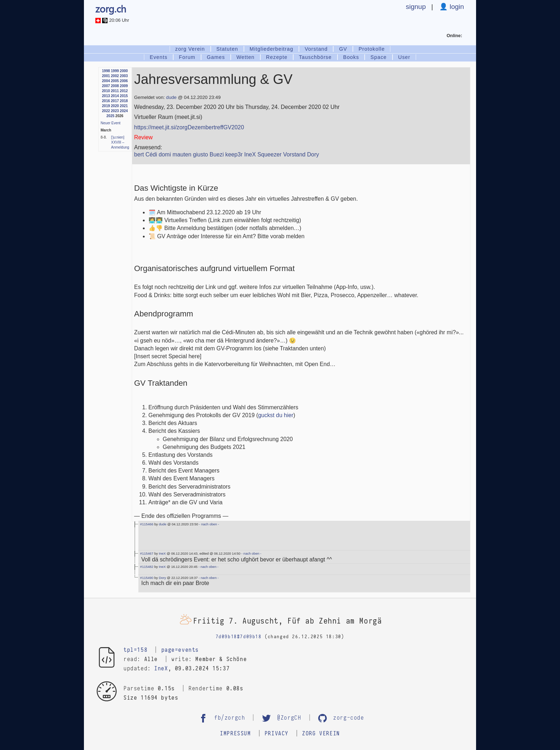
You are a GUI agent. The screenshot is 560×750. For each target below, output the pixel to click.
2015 (124, 96)
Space (378, 57)
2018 (124, 101)
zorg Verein (190, 49)
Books (351, 57)
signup (416, 7)
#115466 (147, 524)
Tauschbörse (315, 57)
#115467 (147, 553)
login (456, 7)
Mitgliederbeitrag (271, 49)
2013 (106, 96)
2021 (124, 106)
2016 (106, 101)
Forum (187, 57)
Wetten (246, 57)
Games (216, 57)
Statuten (227, 49)
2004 (106, 81)
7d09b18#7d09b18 (239, 637)
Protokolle (372, 49)
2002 (115, 76)
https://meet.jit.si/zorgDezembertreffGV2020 (189, 127)
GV (343, 49)
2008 (115, 86)
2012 (124, 91)
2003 (124, 76)
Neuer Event (111, 123)
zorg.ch (111, 9)
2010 (106, 91)
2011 (115, 91)
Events (159, 57)
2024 (124, 111)
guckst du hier (276, 415)
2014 (115, 96)
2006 (124, 81)
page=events (180, 650)
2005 (115, 81)
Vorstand (316, 49)
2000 (124, 71)
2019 (106, 106)
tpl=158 (136, 650)
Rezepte (277, 57)
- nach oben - (209, 524)
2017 (115, 101)
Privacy (277, 734)
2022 (106, 111)
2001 (106, 76)
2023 (115, 111)
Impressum (235, 734)
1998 (106, 71)
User (404, 57)
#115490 (147, 578)
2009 (124, 86)
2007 (106, 86)
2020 (115, 106)
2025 (110, 116)
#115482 (147, 567)
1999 (115, 71)
